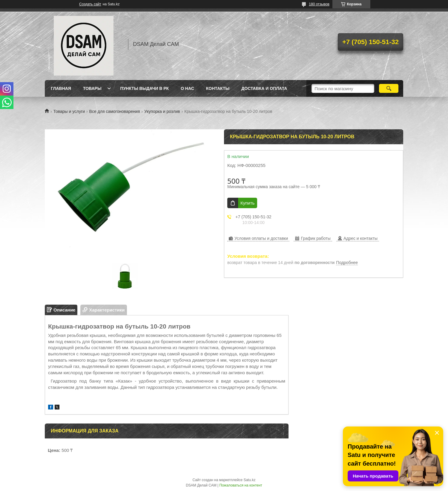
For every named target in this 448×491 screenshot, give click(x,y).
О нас (187, 88)
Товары (92, 88)
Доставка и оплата (264, 88)
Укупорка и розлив (162, 111)
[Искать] (389, 88)
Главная (61, 88)
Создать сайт (90, 4)
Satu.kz (249, 480)
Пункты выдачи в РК (145, 88)
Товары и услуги (69, 111)
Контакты (218, 88)
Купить (247, 203)
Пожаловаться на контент (241, 485)
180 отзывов (319, 4)
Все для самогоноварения (115, 111)
